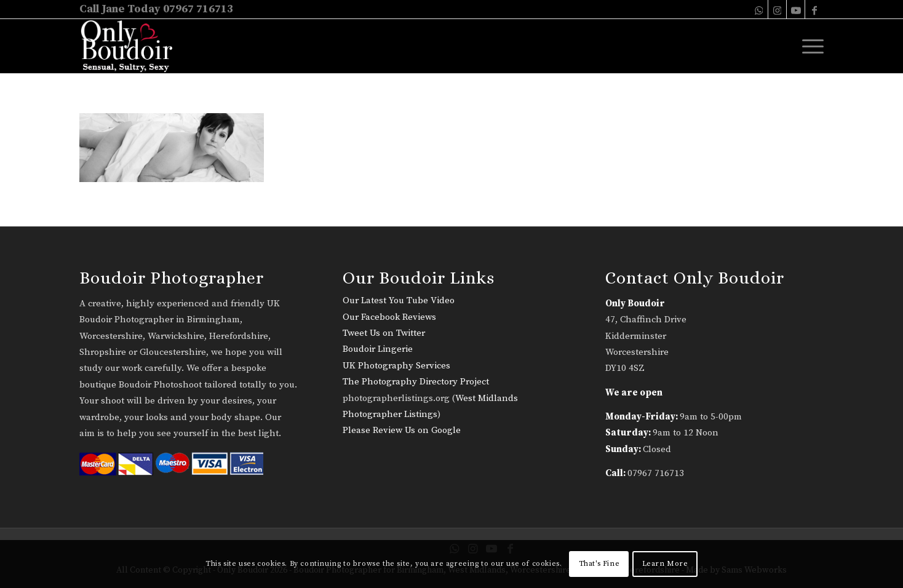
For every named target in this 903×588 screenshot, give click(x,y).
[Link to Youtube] (796, 9)
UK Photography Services (396, 366)
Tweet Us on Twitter (384, 333)
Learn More (665, 564)
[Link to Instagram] (777, 9)
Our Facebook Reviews (389, 317)
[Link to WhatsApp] (759, 9)
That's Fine (599, 564)
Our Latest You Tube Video (399, 300)
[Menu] (809, 46)
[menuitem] (809, 46)
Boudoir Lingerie (378, 349)
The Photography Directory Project (416, 382)
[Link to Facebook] (814, 9)
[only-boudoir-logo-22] (132, 46)
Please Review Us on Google (402, 430)
